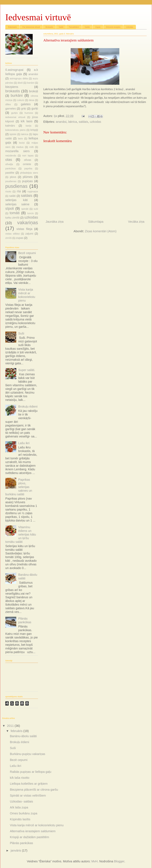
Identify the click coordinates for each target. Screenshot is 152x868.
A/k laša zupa (19, 807)
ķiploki (13, 134)
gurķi (35, 108)
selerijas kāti (17, 200)
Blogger (119, 861)
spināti (25, 209)
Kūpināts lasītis (20, 819)
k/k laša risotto (20, 778)
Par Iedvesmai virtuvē (31, 27)
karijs (28, 126)
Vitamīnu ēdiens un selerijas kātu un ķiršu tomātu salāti (21, 534)
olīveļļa (9, 164)
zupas (20, 238)
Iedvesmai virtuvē (38, 17)
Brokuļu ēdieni (28, 407)
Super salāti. (27, 370)
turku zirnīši (12, 218)
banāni (31, 83)
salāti (12, 196)
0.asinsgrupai (14, 70)
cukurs (21, 100)
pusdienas (16, 186)
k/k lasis (27, 121)
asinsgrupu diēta (19, 79)
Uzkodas (130, 27)
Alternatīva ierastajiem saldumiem (33, 831)
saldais (83, 122)
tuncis (31, 213)
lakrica (73, 122)
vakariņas (28, 223)
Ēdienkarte (12, 27)
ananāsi (61, 122)
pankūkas (11, 169)
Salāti (61, 27)
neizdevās (11, 156)
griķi (24, 109)
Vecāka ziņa (136, 222)
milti (31, 147)
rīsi (19, 191)
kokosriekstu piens (15, 130)
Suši (21, 333)
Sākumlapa (96, 222)
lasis (20, 139)
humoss (29, 113)
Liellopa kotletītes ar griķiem (29, 784)
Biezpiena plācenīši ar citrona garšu (34, 790)
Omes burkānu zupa (24, 813)
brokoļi (34, 91)
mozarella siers (17, 151)
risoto (8, 192)
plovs (13, 177)
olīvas (28, 160)
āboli (20, 83)
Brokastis (49, 27)
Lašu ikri (24, 443)
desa (32, 100)
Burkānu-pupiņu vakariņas (28, 754)
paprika (28, 169)
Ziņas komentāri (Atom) (101, 231)
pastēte (10, 173)
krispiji (34, 130)
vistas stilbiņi (12, 234)
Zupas (98, 27)
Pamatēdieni (74, 27)
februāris (17, 731)
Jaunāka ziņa (55, 222)
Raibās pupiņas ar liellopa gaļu (31, 772)
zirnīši (9, 238)
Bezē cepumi (27, 253)
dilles (8, 104)
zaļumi (29, 234)
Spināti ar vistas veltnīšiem (28, 796)
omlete (27, 164)
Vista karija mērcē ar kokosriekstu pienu (37, 825)
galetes (26, 104)
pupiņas (27, 181)
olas (9, 160)
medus (20, 147)
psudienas (11, 181)
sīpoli (10, 208)
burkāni (17, 95)
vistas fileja (24, 229)
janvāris (16, 850)
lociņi (22, 143)
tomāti (15, 213)
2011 (11, 726)
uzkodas (96, 122)
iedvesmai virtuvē (15, 117)
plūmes (28, 177)
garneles (11, 109)
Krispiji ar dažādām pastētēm (29, 837)
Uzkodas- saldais (21, 801)
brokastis (13, 91)
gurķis (14, 113)
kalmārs (10, 126)
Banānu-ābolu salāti (23, 736)
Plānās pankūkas (21, 843)
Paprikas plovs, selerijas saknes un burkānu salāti (19, 487)
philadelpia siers (29, 173)
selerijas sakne (17, 204)
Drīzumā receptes (113, 27)
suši (36, 209)
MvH (94, 861)
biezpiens (12, 87)
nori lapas (28, 156)
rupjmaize (33, 192)
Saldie (87, 27)
